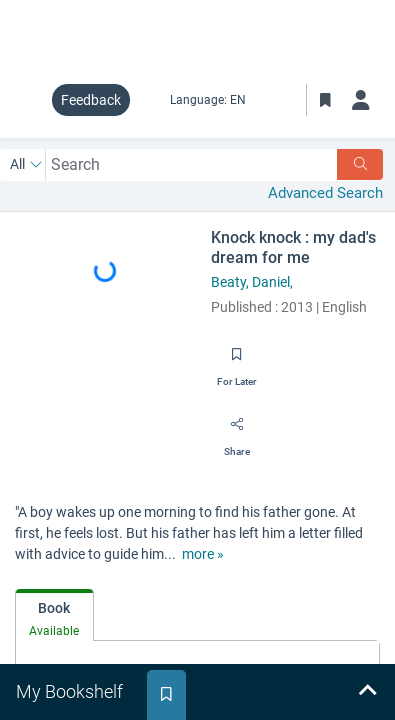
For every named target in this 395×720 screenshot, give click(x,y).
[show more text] (203, 554)
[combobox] (191, 164)
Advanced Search (325, 193)
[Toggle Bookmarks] (325, 100)
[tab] (54, 615)
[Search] (360, 164)
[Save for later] (237, 361)
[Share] (237, 431)
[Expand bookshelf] (367, 692)
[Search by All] (26, 165)
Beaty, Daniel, (252, 282)
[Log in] (361, 100)
